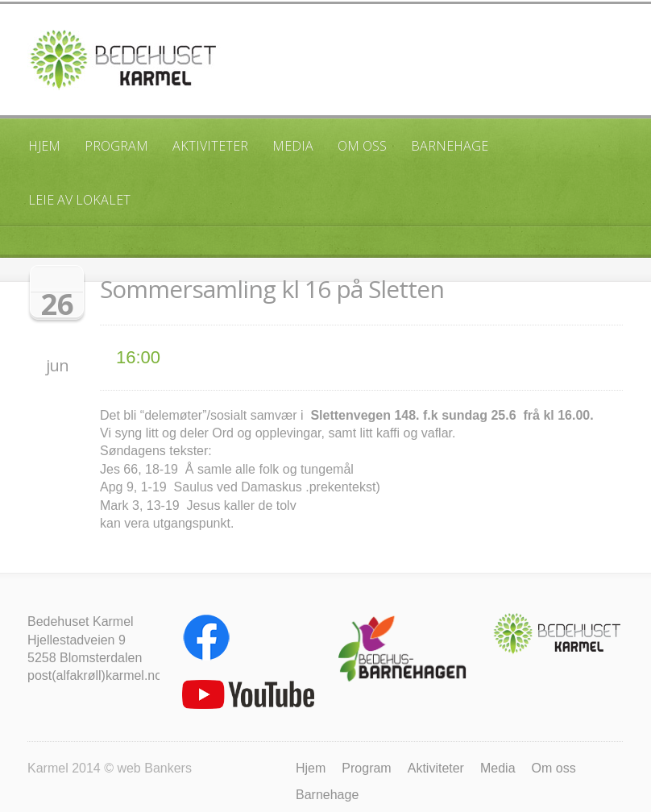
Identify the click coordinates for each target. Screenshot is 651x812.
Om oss (362, 146)
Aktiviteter (210, 146)
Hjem (44, 146)
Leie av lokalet (79, 200)
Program (116, 146)
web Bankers (154, 768)
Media (293, 146)
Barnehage (450, 146)
